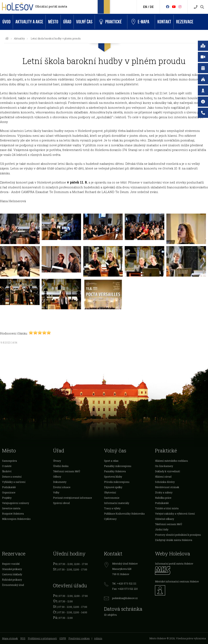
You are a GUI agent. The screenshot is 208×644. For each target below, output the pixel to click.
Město (53, 22)
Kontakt (164, 22)
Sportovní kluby (113, 477)
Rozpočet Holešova (13, 514)
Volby (56, 492)
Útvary (57, 461)
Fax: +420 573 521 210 (125, 589)
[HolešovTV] (174, 7)
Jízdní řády (162, 529)
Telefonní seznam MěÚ (67, 471)
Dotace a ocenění (12, 477)
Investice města (11, 508)
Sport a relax (111, 461)
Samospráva (9, 461)
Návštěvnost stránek (167, 487)
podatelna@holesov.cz (125, 598)
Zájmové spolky (113, 487)
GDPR (63, 638)
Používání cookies (79, 638)
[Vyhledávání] (202, 7)
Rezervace (185, 22)
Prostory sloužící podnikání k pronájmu (178, 535)
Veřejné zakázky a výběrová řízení (175, 514)
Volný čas (84, 22)
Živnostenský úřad (13, 585)
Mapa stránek (10, 638)
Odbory (57, 477)
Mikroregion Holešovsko (16, 519)
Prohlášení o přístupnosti (42, 638)
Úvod (6, 22)
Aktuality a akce (29, 22)
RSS (23, 638)
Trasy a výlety (112, 508)
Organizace (9, 492)
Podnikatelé (9, 487)
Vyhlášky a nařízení (14, 482)
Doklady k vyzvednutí (167, 471)
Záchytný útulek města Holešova (174, 540)
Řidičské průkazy (12, 580)
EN (145, 7)
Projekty (7, 498)
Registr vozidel (11, 564)
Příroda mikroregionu (117, 482)
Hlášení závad (163, 477)
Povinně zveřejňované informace (72, 498)
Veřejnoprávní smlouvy (16, 503)
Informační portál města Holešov (174, 564)
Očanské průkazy (12, 569)
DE (152, 7)
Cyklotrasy (110, 519)
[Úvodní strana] (7, 38)
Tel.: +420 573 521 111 (124, 583)
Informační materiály (117, 503)
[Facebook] (168, 7)
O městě (7, 466)
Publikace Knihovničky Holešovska (124, 514)
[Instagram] (180, 7)
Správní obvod (61, 503)
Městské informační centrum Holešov (177, 581)
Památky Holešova (115, 471)
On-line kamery (164, 466)
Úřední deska (61, 466)
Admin (98, 638)
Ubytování (110, 492)
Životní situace (62, 487)
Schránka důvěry (165, 482)
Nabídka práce (163, 498)
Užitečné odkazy (165, 519)
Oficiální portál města (51, 6)
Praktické (110, 22)
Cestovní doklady (12, 574)
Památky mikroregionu (118, 466)
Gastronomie (112, 498)
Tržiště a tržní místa (167, 508)
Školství (7, 471)
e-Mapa (140, 22)
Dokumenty (60, 482)
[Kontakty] (196, 7)
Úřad (67, 22)
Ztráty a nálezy (164, 492)
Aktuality (19, 38)
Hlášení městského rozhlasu (171, 461)
